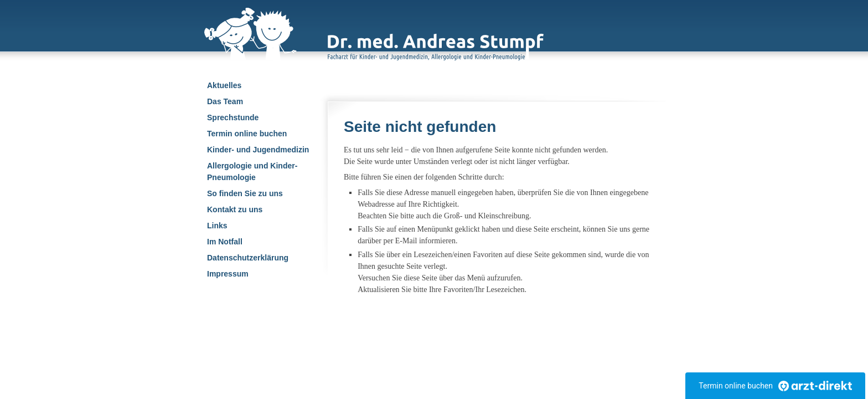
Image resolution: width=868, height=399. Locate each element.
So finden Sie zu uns (245, 193)
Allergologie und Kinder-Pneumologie (252, 172)
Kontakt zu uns (235, 209)
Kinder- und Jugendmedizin (258, 150)
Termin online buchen (247, 134)
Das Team (225, 101)
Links (217, 226)
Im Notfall (225, 242)
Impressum (228, 274)
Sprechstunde (233, 117)
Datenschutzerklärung (248, 258)
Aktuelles (224, 85)
